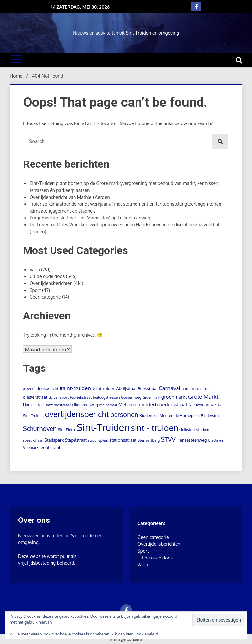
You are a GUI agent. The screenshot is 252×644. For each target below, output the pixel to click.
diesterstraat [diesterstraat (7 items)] (35, 397)
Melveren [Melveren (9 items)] (128, 404)
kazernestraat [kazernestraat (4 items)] (57, 405)
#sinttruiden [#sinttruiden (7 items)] (104, 388)
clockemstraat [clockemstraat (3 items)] (202, 389)
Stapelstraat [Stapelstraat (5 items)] (76, 440)
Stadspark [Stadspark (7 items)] (54, 440)
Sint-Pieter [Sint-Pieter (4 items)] (67, 430)
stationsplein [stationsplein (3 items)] (98, 440)
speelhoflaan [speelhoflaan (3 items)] (33, 440)
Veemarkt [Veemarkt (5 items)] (31, 448)
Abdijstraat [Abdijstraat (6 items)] (126, 388)
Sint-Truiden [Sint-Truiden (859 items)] (103, 427)
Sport (35, 290)
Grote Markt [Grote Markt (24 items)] (203, 396)
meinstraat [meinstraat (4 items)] (108, 405)
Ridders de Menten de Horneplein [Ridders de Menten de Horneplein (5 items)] (170, 416)
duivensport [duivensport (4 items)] (59, 397)
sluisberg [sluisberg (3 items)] (203, 430)
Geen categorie (45, 297)
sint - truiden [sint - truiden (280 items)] (155, 428)
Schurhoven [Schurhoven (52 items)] (40, 429)
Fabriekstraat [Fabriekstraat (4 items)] (81, 397)
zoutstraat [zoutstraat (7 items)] (51, 447)
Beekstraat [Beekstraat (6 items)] (148, 388)
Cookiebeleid (146, 634)
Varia (35, 269)
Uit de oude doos (47, 276)
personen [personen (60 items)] (124, 414)
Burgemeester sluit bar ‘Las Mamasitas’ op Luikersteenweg (90, 218)
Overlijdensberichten (51, 283)
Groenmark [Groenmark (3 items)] (152, 397)
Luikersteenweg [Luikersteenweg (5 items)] (84, 405)
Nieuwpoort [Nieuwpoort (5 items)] (199, 405)
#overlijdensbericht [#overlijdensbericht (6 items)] (41, 388)
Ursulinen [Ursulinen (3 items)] (216, 440)
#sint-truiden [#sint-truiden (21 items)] (75, 388)
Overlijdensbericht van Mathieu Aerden (70, 197)
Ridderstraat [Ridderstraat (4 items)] (211, 416)
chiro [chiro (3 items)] (186, 389)
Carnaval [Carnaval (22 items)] (170, 388)
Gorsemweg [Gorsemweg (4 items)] (131, 397)
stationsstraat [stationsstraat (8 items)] (123, 440)
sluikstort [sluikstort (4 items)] (187, 430)
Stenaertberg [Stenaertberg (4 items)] (149, 440)
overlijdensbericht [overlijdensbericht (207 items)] (77, 414)
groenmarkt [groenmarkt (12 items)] (174, 397)
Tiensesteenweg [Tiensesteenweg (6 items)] (192, 440)
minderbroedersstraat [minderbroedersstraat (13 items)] (163, 404)
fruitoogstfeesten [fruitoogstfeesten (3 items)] (106, 397)
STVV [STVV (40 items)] (168, 439)
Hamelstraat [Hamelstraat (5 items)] (34, 405)
